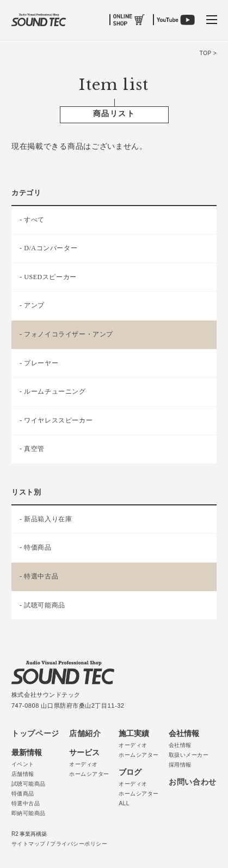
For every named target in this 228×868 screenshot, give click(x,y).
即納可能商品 (29, 813)
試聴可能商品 (29, 784)
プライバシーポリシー (79, 844)
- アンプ (32, 305)
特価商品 (23, 794)
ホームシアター (89, 774)
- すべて (32, 220)
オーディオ (84, 764)
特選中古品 (26, 803)
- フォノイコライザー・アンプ (66, 334)
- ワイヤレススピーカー (56, 420)
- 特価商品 (36, 547)
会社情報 (180, 745)
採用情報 (180, 765)
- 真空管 (32, 449)
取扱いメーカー (189, 755)
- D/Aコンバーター (48, 248)
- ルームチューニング (53, 391)
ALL (124, 803)
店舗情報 (23, 774)
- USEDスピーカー (48, 277)
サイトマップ (29, 844)
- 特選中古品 (39, 576)
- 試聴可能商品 (42, 605)
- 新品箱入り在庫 (46, 519)
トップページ (35, 733)
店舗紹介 (85, 733)
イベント (23, 764)
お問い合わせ (193, 782)
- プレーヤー (39, 363)
